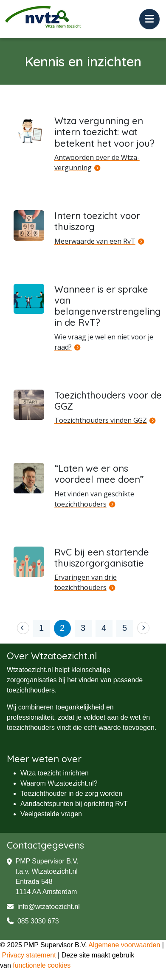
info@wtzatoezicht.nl (43, 907)
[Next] (143, 628)
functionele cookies (42, 965)
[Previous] (23, 628)
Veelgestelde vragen (51, 814)
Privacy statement (29, 955)
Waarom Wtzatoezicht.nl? (59, 783)
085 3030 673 (33, 921)
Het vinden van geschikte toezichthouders (94, 499)
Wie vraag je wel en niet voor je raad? (104, 342)
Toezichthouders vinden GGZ (101, 420)
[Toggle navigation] (149, 19)
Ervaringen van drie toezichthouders (86, 582)
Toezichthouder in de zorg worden (71, 793)
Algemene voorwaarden (124, 945)
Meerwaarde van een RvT (95, 241)
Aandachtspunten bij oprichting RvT (74, 804)
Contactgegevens (45, 845)
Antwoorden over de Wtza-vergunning (97, 162)
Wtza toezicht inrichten (55, 773)
